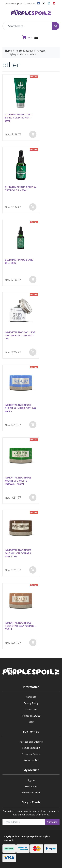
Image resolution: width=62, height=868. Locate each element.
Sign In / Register (14, 3)
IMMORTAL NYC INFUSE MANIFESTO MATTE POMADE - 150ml (18, 481)
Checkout (30, 3)
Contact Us (31, 709)
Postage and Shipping (31, 742)
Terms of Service (31, 716)
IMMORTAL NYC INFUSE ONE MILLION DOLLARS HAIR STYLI (18, 553)
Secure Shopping (31, 748)
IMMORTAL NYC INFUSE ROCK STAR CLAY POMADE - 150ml (20, 626)
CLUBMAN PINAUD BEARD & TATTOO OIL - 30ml (20, 189)
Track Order (31, 786)
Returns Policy (31, 760)
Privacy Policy (31, 703)
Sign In (31, 780)
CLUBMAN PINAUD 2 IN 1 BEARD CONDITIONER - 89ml (19, 118)
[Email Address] (24, 822)
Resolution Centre (31, 792)
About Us (31, 697)
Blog (31, 722)
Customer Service (31, 754)
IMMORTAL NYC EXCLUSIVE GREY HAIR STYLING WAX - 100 (20, 335)
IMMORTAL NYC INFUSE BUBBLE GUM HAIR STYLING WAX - (20, 408)
